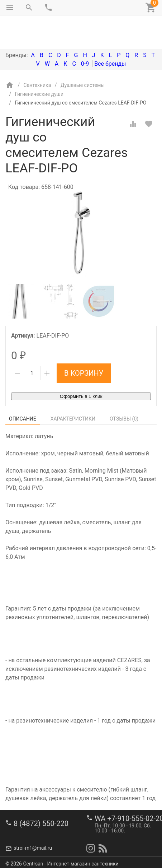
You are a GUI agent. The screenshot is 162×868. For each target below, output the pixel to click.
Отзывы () (124, 389)
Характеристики (73, 389)
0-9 (85, 34)
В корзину (84, 343)
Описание (23, 389)
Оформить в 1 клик (81, 366)
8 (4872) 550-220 (41, 820)
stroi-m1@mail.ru (33, 845)
